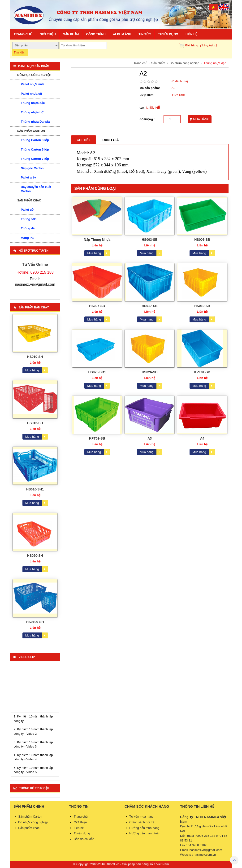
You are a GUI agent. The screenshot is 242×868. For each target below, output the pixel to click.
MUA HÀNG (200, 119)
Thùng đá (28, 228)
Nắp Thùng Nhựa (97, 240)
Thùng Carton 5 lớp (35, 149)
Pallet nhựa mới (32, 84)
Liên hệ (191, 34)
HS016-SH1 (35, 489)
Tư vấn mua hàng (141, 817)
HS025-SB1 (97, 372)
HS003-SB (150, 240)
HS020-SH (35, 556)
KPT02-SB (97, 438)
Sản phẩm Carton (31, 131)
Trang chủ (23, 34)
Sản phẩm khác (29, 200)
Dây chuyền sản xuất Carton (36, 189)
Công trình (96, 34)
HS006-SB (202, 240)
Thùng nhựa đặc (33, 103)
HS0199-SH (35, 622)
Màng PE (27, 238)
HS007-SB (97, 306)
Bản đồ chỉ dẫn (84, 839)
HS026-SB (150, 372)
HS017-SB (150, 306)
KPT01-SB (202, 372)
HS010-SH (35, 357)
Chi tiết (84, 140)
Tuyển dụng (168, 34)
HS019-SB (202, 306)
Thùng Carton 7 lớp (35, 159)
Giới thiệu (48, 34)
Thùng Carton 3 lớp (35, 140)
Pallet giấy (28, 177)
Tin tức (145, 34)
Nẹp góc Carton (32, 168)
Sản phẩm (71, 34)
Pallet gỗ (27, 210)
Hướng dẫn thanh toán (145, 833)
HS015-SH (35, 423)
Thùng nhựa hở (32, 112)
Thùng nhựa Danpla (35, 122)
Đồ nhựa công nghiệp (34, 75)
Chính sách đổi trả (142, 822)
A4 (202, 438)
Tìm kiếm (20, 52)
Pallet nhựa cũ (31, 94)
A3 (150, 438)
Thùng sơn (29, 219)
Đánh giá (111, 140)
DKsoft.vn (112, 864)
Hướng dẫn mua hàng (144, 828)
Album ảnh (122, 34)
